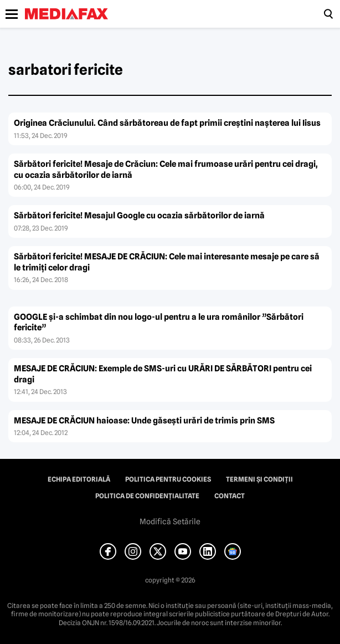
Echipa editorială (79, 479)
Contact (230, 496)
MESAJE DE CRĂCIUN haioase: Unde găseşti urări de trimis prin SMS (144, 421)
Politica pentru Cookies (168, 479)
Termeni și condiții (259, 479)
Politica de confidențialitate (147, 496)
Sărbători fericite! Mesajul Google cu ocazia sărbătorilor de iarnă (139, 216)
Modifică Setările (170, 522)
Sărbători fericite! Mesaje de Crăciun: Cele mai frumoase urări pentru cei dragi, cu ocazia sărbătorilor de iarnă (166, 170)
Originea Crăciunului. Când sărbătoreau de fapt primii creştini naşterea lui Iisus (167, 123)
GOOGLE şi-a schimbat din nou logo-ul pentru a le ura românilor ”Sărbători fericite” (159, 323)
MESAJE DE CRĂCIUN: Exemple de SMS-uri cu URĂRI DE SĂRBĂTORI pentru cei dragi (163, 374)
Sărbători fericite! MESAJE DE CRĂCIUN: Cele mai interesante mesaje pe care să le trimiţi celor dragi (167, 262)
